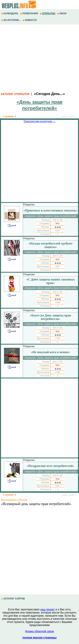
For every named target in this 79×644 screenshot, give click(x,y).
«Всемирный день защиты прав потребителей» (36, 504)
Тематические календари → (39, 121)
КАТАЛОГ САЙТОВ (13, 599)
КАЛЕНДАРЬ (10, 13)
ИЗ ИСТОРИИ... (11, 20)
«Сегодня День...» (49, 94)
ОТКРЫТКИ (48, 13)
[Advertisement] (39, 58)
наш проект (47, 609)
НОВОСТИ (30, 20)
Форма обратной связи (39, 631)
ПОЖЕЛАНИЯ (29, 13)
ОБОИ (62, 13)
